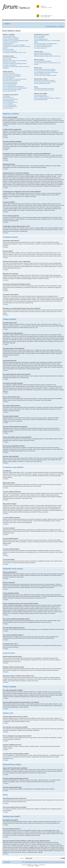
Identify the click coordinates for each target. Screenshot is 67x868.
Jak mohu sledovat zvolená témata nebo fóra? (45, 82)
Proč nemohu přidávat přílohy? (10, 84)
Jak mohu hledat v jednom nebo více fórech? (45, 69)
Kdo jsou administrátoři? (40, 36)
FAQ (48, 26)
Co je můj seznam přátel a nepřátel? (43, 61)
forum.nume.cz (19, 8)
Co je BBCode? (7, 96)
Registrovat (54, 26)
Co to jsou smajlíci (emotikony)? (10, 99)
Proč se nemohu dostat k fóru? (10, 82)
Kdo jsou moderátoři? (39, 38)
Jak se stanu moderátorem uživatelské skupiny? (45, 44)
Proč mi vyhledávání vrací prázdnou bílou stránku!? (46, 72)
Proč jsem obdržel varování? (10, 85)
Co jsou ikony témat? (8, 108)
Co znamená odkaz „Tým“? (41, 48)
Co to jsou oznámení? (8, 104)
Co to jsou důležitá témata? (9, 105)
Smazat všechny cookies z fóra (32, 862)
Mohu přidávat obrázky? (9, 101)
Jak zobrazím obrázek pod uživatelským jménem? (15, 64)
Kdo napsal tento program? (41, 95)
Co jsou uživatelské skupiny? (41, 39)
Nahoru (6, 125)
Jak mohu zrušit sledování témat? (42, 83)
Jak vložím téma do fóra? (9, 73)
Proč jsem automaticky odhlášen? (11, 39)
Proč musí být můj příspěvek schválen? (12, 90)
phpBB (29, 865)
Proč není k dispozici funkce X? (42, 97)
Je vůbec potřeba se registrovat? (11, 38)
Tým (23, 862)
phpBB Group (56, 821)
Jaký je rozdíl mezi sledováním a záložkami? (45, 80)
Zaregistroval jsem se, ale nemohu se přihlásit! (14, 45)
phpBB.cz (37, 866)
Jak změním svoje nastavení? (10, 58)
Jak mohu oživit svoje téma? (10, 91)
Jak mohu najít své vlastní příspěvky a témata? (45, 75)
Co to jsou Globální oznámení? (10, 102)
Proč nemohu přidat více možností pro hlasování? (15, 79)
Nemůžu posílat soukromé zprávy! (42, 53)
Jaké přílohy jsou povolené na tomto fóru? (44, 89)
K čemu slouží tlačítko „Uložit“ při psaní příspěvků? (15, 88)
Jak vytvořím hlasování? (9, 78)
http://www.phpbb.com (18, 832)
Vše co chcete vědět (47, 16)
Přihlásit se (61, 26)
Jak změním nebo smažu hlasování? (12, 81)
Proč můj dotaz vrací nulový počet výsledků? (45, 71)
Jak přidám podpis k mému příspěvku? (12, 76)
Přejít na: (22, 858)
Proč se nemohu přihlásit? (9, 36)
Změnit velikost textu (63, 23)
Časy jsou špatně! (7, 59)
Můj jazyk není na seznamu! (10, 62)
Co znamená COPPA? (8, 49)
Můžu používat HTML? (8, 98)
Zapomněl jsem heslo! (8, 44)
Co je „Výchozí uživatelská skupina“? (43, 46)
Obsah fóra (7, 24)
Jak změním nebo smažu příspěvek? (12, 75)
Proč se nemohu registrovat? (10, 51)
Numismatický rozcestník (47, 7)
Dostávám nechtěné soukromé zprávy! (43, 55)
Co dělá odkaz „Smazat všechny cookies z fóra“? (14, 52)
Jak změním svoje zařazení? (10, 65)
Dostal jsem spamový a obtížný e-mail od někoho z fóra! (47, 56)
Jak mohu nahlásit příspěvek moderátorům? (13, 87)
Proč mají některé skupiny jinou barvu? (43, 45)
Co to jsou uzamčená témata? (10, 107)
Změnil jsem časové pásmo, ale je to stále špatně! (15, 61)
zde (58, 823)
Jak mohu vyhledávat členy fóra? (42, 74)
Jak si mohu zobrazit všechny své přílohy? (44, 90)
